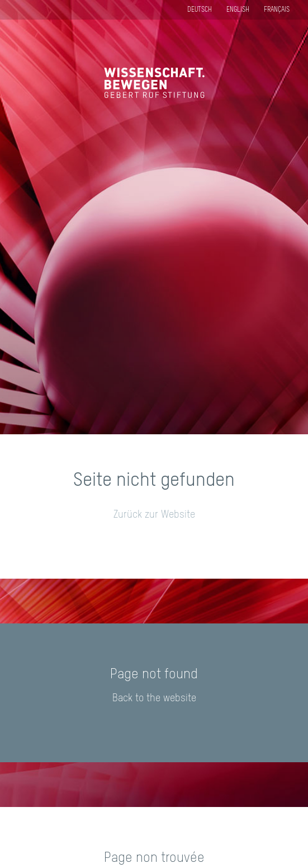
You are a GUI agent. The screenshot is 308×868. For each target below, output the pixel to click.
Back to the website (154, 698)
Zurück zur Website (154, 515)
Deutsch (200, 10)
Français (277, 10)
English (238, 10)
